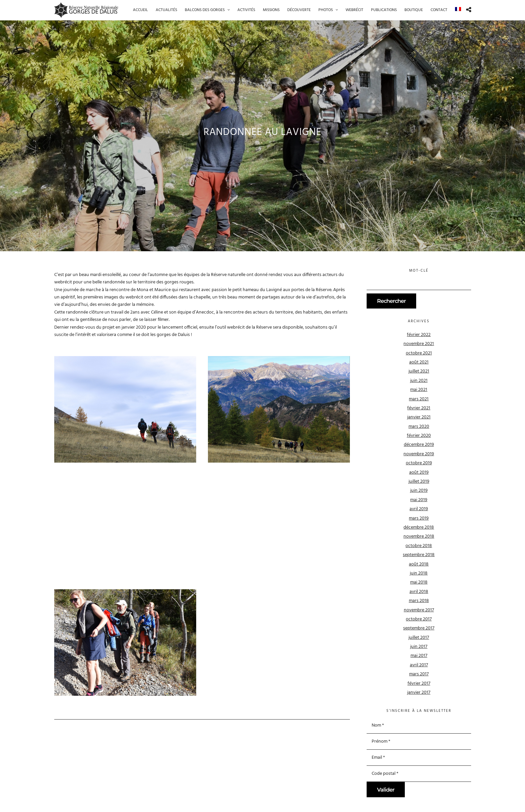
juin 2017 (419, 647)
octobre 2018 (419, 546)
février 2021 (419, 408)
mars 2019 (419, 518)
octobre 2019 (419, 463)
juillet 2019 (419, 482)
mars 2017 (419, 674)
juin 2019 (419, 491)
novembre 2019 (419, 454)
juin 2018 (419, 573)
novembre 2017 (419, 610)
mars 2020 (419, 427)
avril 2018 (419, 592)
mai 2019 (419, 500)
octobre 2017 (419, 619)
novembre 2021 (419, 344)
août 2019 (419, 472)
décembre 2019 (419, 445)
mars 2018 (419, 601)
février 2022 (419, 335)
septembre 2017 (419, 628)
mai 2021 (419, 390)
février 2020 (419, 436)
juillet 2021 (419, 371)
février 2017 (419, 684)
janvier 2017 (419, 693)
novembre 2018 (419, 536)
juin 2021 (419, 381)
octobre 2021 (419, 353)
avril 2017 (419, 665)
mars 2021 (419, 399)
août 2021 (419, 362)
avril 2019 (419, 509)
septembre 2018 (419, 555)
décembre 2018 (419, 527)
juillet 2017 (419, 638)
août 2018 (419, 564)
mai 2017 (419, 656)
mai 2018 (419, 582)
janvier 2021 (419, 417)
